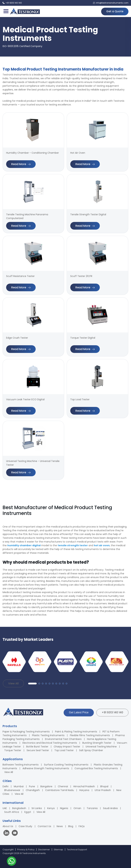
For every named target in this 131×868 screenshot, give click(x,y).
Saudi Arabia (110, 808)
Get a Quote (115, 11)
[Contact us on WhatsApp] (12, 862)
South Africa (12, 812)
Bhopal (104, 786)
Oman (77, 808)
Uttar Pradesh (103, 790)
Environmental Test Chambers (63, 739)
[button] (32, 684)
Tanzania (92, 808)
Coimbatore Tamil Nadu (60, 790)
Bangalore (46, 786)
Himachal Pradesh (84, 786)
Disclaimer (44, 850)
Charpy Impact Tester (67, 747)
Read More (21, 164)
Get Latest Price (79, 712)
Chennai (63, 786)
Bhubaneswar (12, 790)
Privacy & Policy (26, 850)
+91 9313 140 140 (112, 712)
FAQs (82, 826)
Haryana (84, 790)
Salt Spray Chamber (91, 750)
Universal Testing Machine (101, 747)
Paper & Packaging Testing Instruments (26, 732)
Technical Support (77, 850)
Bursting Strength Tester (97, 743)
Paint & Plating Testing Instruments (76, 732)
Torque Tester (13, 750)
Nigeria (64, 808)
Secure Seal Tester (38, 750)
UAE (5, 808)
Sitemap (58, 850)
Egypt (28, 812)
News (60, 826)
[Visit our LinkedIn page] (7, 833)
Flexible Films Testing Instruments (90, 735)
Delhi (5, 786)
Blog (71, 826)
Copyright (8, 850)
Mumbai (19, 786)
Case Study (25, 826)
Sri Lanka (37, 808)
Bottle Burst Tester (37, 747)
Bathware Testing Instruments (21, 765)
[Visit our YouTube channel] (15, 833)
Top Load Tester (64, 750)
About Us (8, 826)
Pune (32, 786)
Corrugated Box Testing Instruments (96, 768)
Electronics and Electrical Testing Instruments (50, 743)
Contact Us (44, 826)
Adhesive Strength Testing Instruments (46, 768)
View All (13, 683)
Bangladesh (19, 808)
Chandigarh (33, 790)
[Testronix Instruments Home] (25, 11)
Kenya (51, 808)
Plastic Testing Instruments (48, 735)
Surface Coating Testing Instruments (66, 765)
